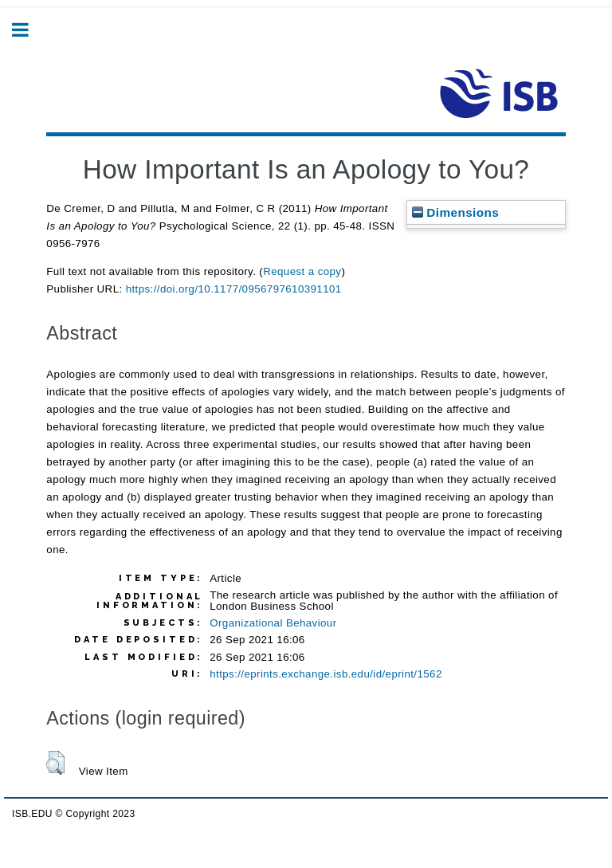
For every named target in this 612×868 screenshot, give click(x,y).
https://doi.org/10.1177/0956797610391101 (234, 289)
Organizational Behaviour (273, 623)
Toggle (29, 30)
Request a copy (302, 271)
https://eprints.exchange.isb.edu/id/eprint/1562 (326, 674)
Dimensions (456, 212)
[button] (55, 763)
